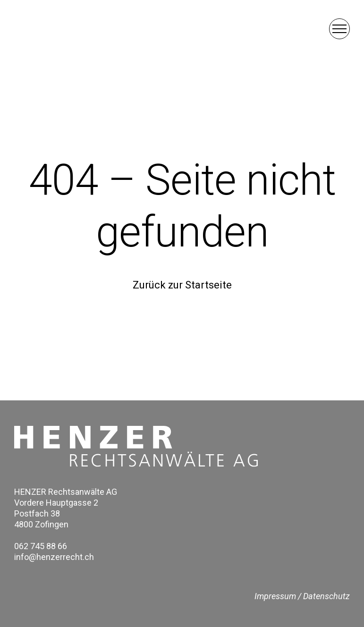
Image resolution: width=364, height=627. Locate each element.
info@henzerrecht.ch (54, 557)
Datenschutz (326, 596)
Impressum (275, 596)
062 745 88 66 (41, 546)
